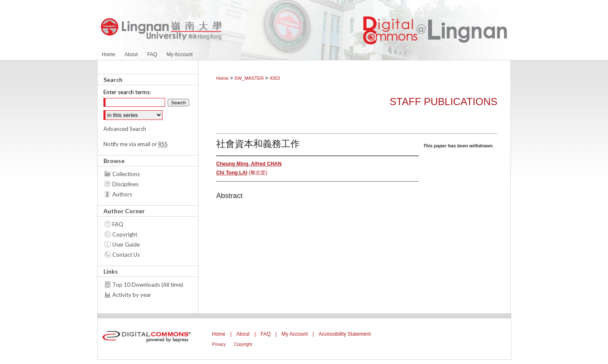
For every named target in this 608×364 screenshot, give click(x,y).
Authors (122, 194)
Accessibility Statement (345, 334)
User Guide (126, 244)
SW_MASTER (249, 78)
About (243, 334)
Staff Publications (444, 102)
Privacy (219, 344)
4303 (274, 78)
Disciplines (125, 184)
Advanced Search (125, 129)
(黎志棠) (242, 173)
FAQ (118, 224)
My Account (295, 334)
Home (222, 78)
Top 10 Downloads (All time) (148, 285)
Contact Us (126, 255)
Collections (126, 174)
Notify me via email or (136, 144)
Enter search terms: (127, 92)
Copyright (125, 234)
